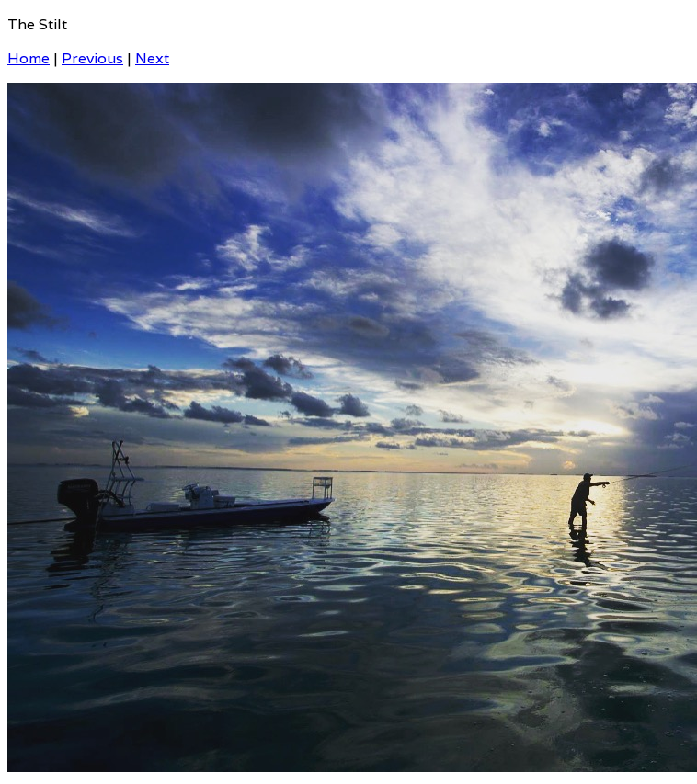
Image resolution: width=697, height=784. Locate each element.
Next (152, 58)
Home (29, 58)
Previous (92, 58)
